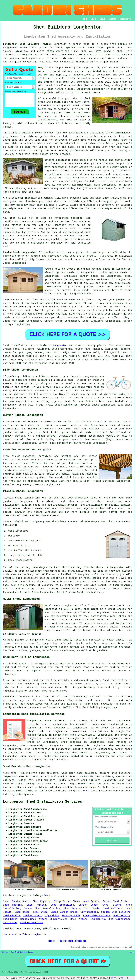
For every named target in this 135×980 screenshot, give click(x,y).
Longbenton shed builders (47, 721)
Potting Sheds (71, 916)
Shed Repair (91, 901)
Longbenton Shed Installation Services (43, 802)
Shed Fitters (112, 905)
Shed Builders (113, 908)
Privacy (130, 952)
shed (76, 106)
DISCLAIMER (125, 19)
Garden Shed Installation (42, 908)
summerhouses (47, 429)
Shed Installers (62, 905)
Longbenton (60, 345)
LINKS (93, 19)
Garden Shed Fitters (117, 901)
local (71, 89)
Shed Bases (22, 912)
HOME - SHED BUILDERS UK (68, 941)
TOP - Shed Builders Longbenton (24, 935)
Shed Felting (36, 905)
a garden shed (79, 44)
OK (128, 978)
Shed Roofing (13, 905)
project (33, 232)
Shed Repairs (42, 901)
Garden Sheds (21, 901)
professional (15, 198)
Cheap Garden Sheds (67, 901)
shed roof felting (101, 697)
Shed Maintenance (119, 919)
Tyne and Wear (58, 760)
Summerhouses (89, 912)
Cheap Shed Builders (97, 916)
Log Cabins (52, 916)
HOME (85, 19)
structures (88, 178)
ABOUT (102, 19)
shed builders (92, 360)
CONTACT (112, 19)
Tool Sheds (92, 908)
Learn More (116, 978)
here (85, 791)
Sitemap (5, 952)
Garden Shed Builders (116, 912)
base (14, 140)
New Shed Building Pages (22, 952)
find (14, 773)
